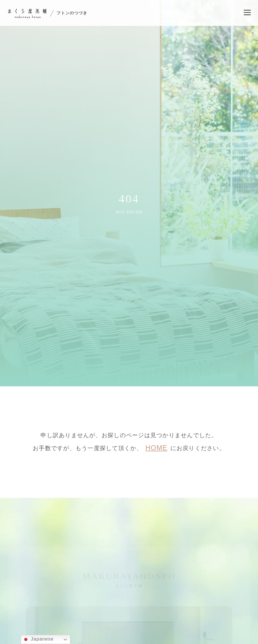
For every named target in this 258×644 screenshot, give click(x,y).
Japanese (38, 639)
